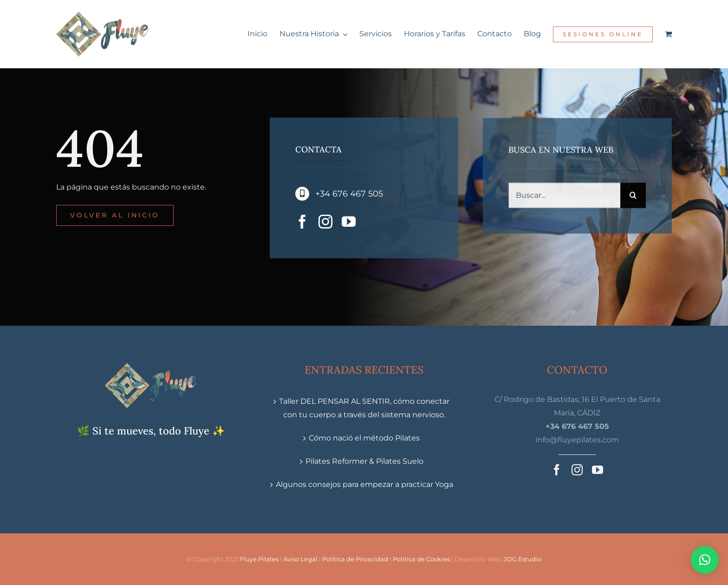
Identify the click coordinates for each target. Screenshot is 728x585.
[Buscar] (633, 197)
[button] (705, 560)
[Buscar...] (564, 197)
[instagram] (325, 222)
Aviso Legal (300, 559)
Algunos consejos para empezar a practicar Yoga (364, 484)
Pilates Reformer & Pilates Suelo (364, 461)
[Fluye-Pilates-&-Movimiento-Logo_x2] (103, 15)
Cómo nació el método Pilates (364, 438)
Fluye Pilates (259, 559)
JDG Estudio (523, 559)
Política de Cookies (421, 559)
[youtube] (349, 222)
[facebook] (302, 222)
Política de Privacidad (355, 559)
